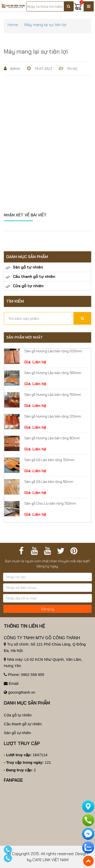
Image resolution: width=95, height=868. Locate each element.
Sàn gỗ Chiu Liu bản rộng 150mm (50, 503)
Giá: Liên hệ (35, 362)
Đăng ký (48, 609)
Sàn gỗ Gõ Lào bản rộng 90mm (49, 482)
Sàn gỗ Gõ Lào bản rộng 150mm (49, 460)
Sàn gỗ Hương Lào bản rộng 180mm (53, 373)
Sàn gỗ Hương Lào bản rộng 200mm (53, 351)
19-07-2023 (43, 68)
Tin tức (72, 68)
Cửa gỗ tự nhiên (24, 286)
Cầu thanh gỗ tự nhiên (30, 277)
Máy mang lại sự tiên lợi (45, 25)
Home (13, 25)
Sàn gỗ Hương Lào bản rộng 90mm (52, 438)
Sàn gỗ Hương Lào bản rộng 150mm (53, 395)
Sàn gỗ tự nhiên (24, 267)
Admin (15, 68)
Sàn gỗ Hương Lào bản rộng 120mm (53, 416)
